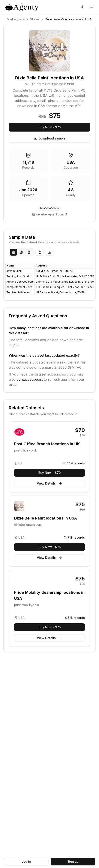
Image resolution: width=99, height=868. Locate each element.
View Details (49, 483)
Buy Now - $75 (50, 127)
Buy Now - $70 (49, 473)
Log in (26, 861)
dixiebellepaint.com (50, 214)
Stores (35, 19)
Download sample (49, 138)
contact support (30, 379)
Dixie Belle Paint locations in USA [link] (68, 19)
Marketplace (16, 19)
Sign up (73, 861)
